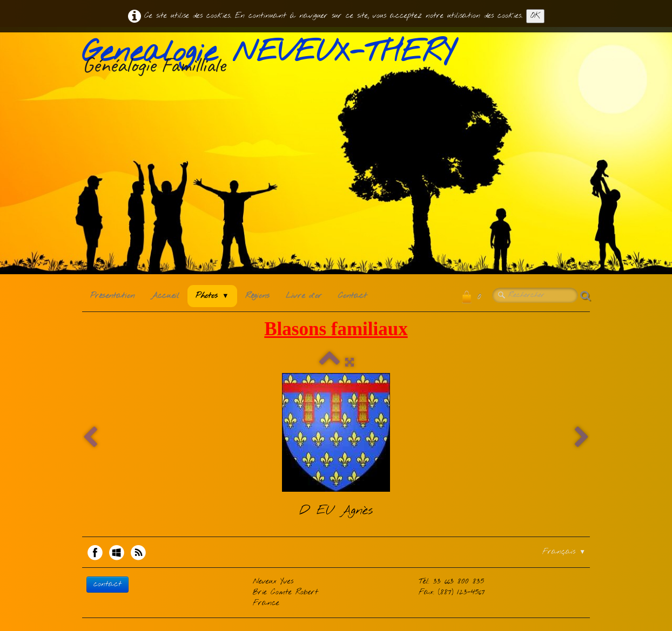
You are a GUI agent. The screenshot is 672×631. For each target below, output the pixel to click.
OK (535, 16)
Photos (212, 296)
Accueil (165, 296)
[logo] (272, 59)
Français (564, 552)
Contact (352, 296)
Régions (257, 296)
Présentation (112, 296)
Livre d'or (304, 296)
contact (107, 584)
